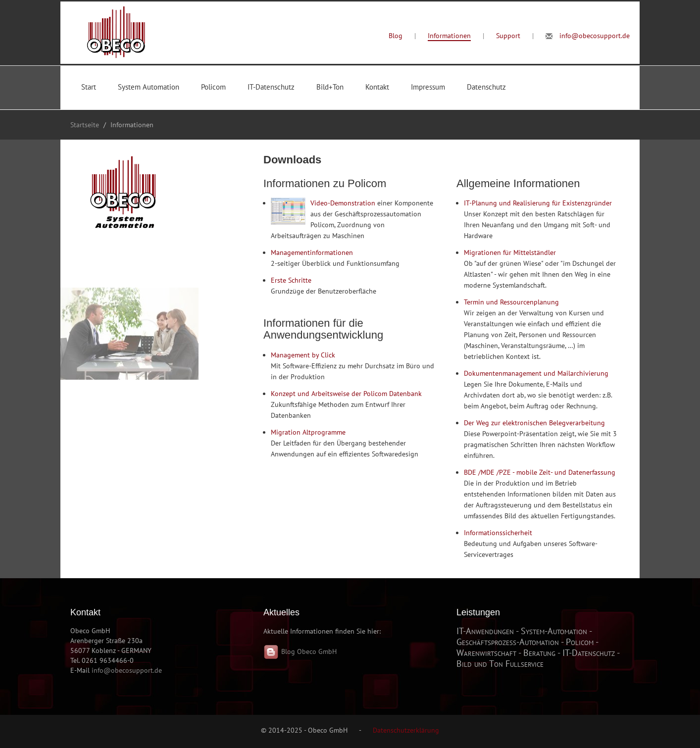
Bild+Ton (330, 87)
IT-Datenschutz (271, 87)
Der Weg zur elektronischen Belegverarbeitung (534, 423)
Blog (396, 36)
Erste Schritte (291, 280)
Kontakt (377, 87)
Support (508, 36)
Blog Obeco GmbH (300, 651)
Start (89, 87)
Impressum (428, 87)
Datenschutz (486, 87)
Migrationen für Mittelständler (510, 252)
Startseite (85, 125)
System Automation (149, 87)
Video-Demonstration (343, 203)
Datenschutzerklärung (406, 730)
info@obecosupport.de (595, 36)
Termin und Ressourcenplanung (511, 302)
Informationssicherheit (498, 533)
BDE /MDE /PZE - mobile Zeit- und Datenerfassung (540, 472)
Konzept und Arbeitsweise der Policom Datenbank (346, 394)
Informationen (449, 36)
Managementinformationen (312, 252)
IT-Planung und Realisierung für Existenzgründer (538, 203)
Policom (213, 87)
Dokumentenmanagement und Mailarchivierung (536, 373)
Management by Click (303, 355)
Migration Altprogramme (308, 432)
